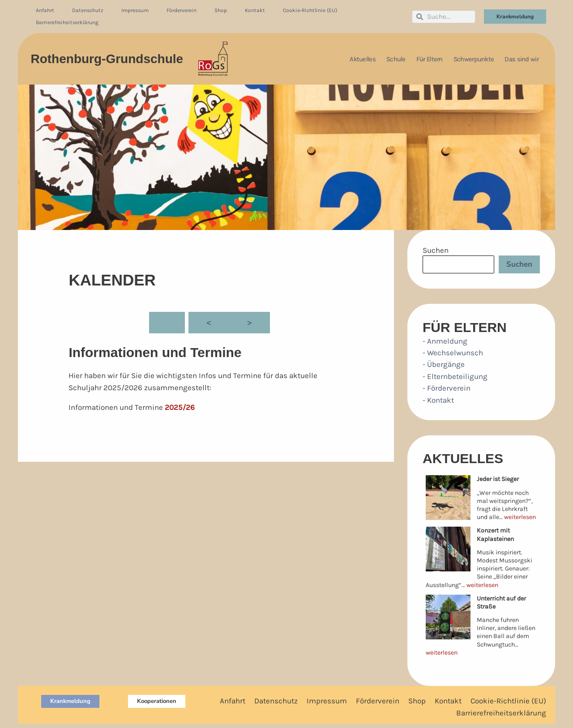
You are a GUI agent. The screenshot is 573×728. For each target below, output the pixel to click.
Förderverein (182, 10)
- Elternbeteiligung (455, 376)
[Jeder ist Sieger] (448, 498)
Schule (396, 59)
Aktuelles (363, 59)
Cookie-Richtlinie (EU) (310, 10)
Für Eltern (430, 59)
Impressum (135, 10)
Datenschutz (88, 10)
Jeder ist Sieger (498, 479)
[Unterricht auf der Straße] (448, 617)
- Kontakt (438, 400)
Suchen (436, 250)
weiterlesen (520, 517)
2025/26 (180, 407)
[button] (70, 701)
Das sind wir (522, 59)
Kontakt (255, 10)
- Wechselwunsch (453, 353)
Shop (221, 10)
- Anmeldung (445, 341)
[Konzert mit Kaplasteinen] (448, 549)
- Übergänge (444, 364)
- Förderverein (447, 388)
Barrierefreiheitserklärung (67, 22)
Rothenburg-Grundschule (107, 59)
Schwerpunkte (474, 59)
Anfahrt (45, 10)
